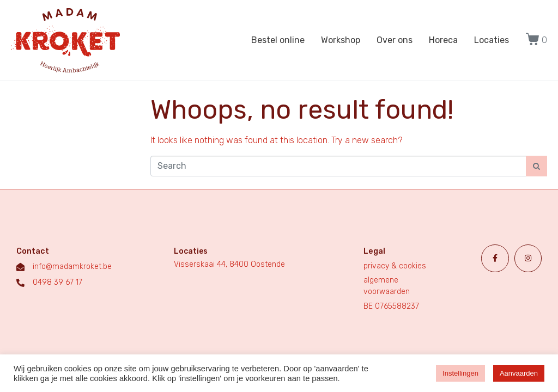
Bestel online (278, 40)
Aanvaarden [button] (519, 373)
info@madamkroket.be (72, 267)
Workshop (341, 40)
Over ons (395, 40)
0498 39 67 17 (57, 282)
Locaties (492, 40)
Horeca (443, 40)
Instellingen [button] (460, 373)
